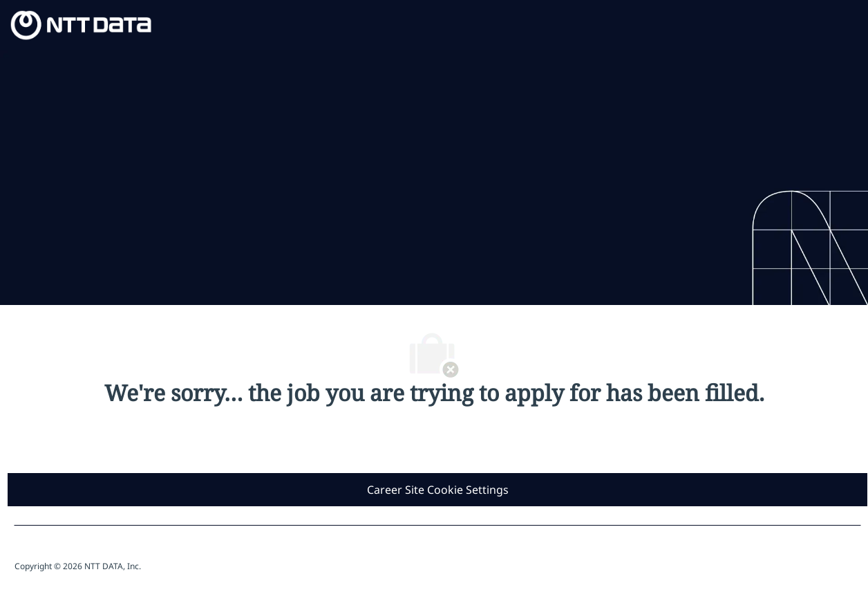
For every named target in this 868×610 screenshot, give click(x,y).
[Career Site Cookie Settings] (438, 490)
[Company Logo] (81, 24)
